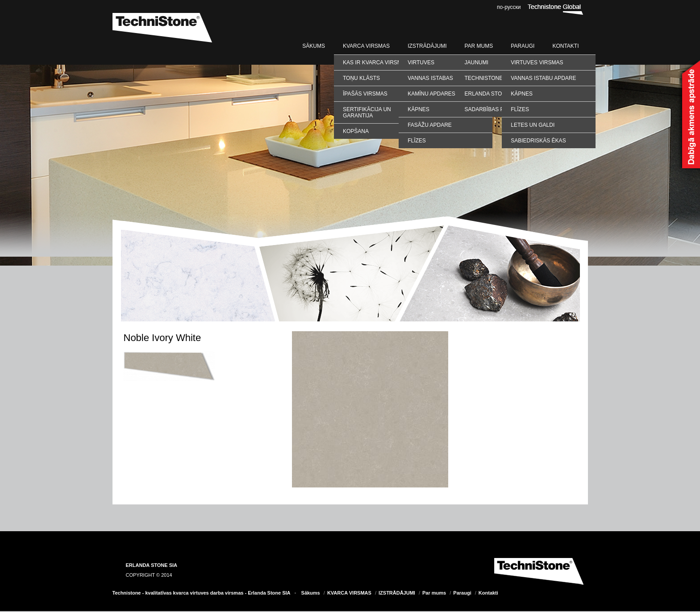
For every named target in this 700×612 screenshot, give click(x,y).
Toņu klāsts (361, 78)
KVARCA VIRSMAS (366, 46)
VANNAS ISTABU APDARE (543, 78)
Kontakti (565, 46)
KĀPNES (522, 94)
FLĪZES (520, 109)
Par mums (479, 46)
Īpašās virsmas (365, 94)
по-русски (509, 7)
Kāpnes (419, 109)
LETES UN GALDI (533, 125)
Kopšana (356, 131)
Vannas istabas (430, 78)
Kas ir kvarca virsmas (376, 62)
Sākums (314, 46)
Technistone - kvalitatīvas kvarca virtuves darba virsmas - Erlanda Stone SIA (202, 593)
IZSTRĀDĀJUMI (427, 46)
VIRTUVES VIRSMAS (537, 62)
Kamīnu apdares (431, 94)
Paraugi (523, 46)
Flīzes (417, 141)
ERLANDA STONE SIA (152, 565)
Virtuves (421, 62)
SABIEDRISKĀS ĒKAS (538, 141)
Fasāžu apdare (430, 125)
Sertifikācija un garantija (367, 112)
